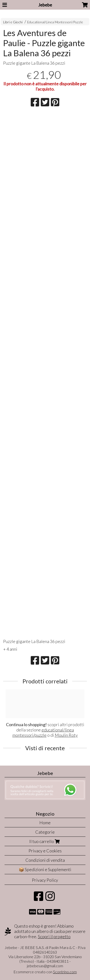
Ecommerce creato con (45, 972)
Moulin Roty (66, 735)
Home (45, 823)
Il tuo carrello (45, 841)
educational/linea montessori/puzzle (43, 732)
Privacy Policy (45, 880)
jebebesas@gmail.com (45, 966)
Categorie (45, 832)
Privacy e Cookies (45, 851)
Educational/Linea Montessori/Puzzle (55, 22)
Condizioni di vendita (45, 860)
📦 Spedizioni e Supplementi (45, 869)
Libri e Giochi (13, 22)
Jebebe (45, 5)
